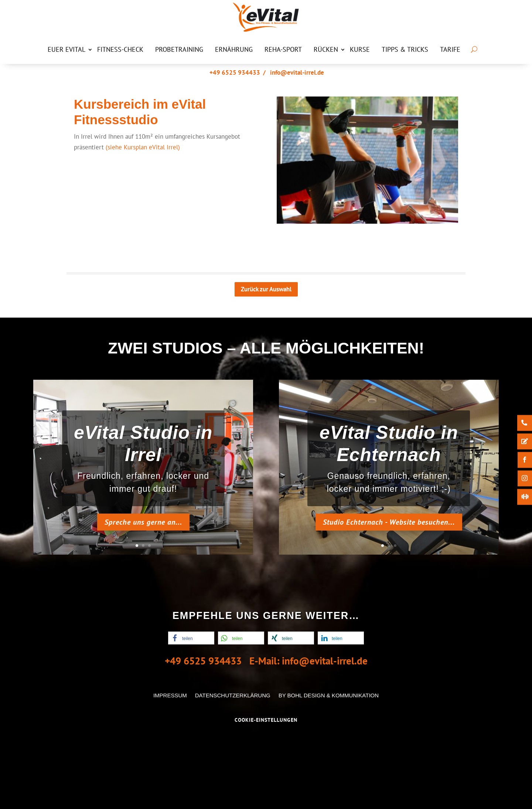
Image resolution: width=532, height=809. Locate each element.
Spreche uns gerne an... (143, 522)
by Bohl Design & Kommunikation (329, 695)
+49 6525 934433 (235, 72)
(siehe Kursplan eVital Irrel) (143, 147)
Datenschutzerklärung (233, 695)
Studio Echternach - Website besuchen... (389, 522)
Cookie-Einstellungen (266, 720)
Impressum (170, 695)
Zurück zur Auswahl (266, 289)
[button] (191, 638)
